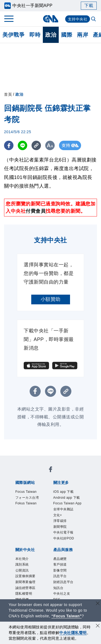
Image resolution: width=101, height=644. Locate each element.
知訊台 (58, 588)
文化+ (58, 515)
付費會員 (36, 211)
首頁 (8, 94)
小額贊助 (51, 299)
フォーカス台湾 (27, 498)
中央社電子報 (63, 532)
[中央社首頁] (50, 19)
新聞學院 (60, 527)
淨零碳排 (60, 521)
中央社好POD (64, 538)
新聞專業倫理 (25, 582)
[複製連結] (36, 145)
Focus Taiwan (26, 492)
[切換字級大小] (50, 145)
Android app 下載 (67, 498)
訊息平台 (60, 576)
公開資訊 (22, 570)
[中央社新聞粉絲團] (51, 470)
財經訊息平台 (63, 582)
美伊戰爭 (13, 35)
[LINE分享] (22, 145)
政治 (51, 35)
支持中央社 (78, 19)
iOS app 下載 (64, 492)
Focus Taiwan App (67, 503)
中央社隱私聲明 (73, 633)
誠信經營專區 (25, 588)
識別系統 (22, 564)
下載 (89, 6)
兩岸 (83, 35)
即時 (35, 35)
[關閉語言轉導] (98, 604)
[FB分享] (9, 145)
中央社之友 (62, 594)
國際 (67, 35)
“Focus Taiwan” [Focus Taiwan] (67, 616)
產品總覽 (60, 559)
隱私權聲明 (24, 594)
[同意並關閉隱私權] (98, 626)
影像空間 (60, 570)
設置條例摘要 (25, 576)
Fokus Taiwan (26, 503)
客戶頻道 (60, 564)
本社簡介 (22, 559)
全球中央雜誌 (63, 509)
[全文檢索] (94, 19)
